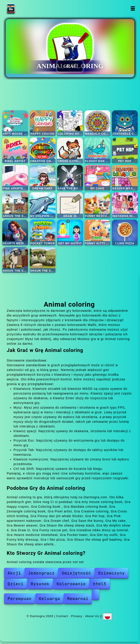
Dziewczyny (111, 573)
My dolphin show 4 (43, 205)
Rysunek (40, 584)
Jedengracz (41, 573)
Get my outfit (70, 233)
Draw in (70, 205)
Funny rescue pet (97, 205)
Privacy (77, 616)
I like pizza (125, 233)
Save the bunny (70, 178)
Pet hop (125, 151)
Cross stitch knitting (70, 151)
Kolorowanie (71, 584)
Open (133, 8)
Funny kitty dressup (97, 233)
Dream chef (43, 178)
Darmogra (25, 8)
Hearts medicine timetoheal (15, 233)
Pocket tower (43, 233)
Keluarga (49, 599)
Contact (62, 616)
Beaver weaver (125, 178)
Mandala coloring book (97, 123)
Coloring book (70, 123)
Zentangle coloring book (125, 123)
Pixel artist (15, 151)
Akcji (14, 573)
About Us (92, 616)
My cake (97, 178)
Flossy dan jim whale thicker (97, 151)
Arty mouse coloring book (15, 123)
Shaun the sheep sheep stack (15, 205)
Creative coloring (43, 151)
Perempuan (20, 599)
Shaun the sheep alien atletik (43, 260)
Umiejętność (76, 573)
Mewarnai (78, 599)
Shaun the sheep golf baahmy (15, 260)
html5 (100, 584)
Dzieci (16, 584)
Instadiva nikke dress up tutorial (125, 205)
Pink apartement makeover (15, 178)
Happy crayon (43, 123)
